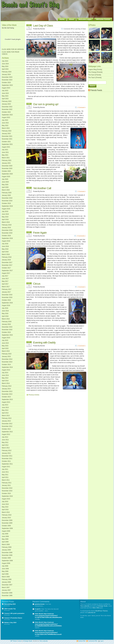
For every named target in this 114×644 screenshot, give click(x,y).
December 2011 (7, 456)
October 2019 (6, 203)
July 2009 (5, 534)
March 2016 (6, 319)
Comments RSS (93, 641)
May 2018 (5, 249)
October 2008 (6, 558)
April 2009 (5, 542)
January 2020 (6, 195)
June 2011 (5, 472)
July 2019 (5, 211)
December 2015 (7, 327)
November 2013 (7, 394)
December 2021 (7, 136)
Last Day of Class (43, 26)
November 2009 (7, 523)
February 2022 (7, 131)
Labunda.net (92, 613)
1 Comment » (82, 107)
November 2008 (7, 555)
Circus (37, 284)
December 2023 (7, 77)
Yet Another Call (42, 188)
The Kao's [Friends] (95, 75)
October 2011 (6, 461)
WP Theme (14, 641)
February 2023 (7, 101)
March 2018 (6, 254)
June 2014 (5, 375)
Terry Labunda (85, 606)
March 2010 (6, 512)
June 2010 (5, 504)
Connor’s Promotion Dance (13, 618)
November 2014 (7, 362)
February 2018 (7, 257)
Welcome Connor (103, 19)
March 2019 (6, 222)
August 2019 (6, 209)
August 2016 (6, 305)
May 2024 (5, 66)
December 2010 (7, 488)
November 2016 (7, 297)
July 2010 (5, 502)
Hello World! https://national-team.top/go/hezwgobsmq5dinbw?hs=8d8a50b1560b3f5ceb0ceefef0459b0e (48, 624)
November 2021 (7, 139)
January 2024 (6, 74)
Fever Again (40, 233)
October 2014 (6, 365)
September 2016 (7, 303)
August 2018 (6, 241)
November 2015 (7, 330)
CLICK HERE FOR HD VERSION (13, 49)
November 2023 (7, 80)
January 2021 (6, 163)
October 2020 (6, 171)
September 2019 (7, 206)
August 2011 (6, 467)
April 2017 (5, 284)
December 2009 (7, 520)
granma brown (40, 604)
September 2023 (7, 85)
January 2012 (6, 453)
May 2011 (5, 475)
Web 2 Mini (96, 608)
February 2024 (7, 72)
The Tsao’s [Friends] (95, 78)
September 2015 (7, 335)
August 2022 (6, 117)
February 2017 (7, 289)
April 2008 (5, 574)
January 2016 (6, 324)
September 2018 (7, 238)
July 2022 (5, 120)
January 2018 (6, 260)
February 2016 (7, 322)
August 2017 (6, 273)
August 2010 (6, 499)
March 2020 (6, 190)
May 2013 (5, 410)
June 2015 (5, 343)
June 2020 (5, 182)
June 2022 (5, 123)
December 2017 (7, 262)
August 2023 (6, 88)
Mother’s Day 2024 (10, 623)
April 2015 (5, 348)
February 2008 (7, 579)
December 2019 (7, 198)
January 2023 (6, 104)
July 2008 (5, 566)
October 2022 (6, 112)
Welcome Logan (85, 19)
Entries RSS (82, 641)
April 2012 (5, 445)
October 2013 (6, 397)
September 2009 (7, 528)
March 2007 (6, 587)
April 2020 (5, 187)
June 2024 (5, 64)
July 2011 (5, 469)
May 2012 (5, 442)
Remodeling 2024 (10, 604)
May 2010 (5, 507)
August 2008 (6, 563)
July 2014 (5, 373)
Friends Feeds (96, 90)
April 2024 (5, 69)
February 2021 (7, 160)
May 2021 (5, 155)
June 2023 (5, 93)
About (71, 19)
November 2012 (7, 426)
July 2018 (5, 244)
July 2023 (5, 91)
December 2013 (7, 391)
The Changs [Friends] (95, 72)
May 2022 (5, 126)
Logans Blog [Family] (95, 69)
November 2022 (7, 109)
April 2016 (5, 316)
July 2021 (5, 150)
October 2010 (6, 493)
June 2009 (5, 536)
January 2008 (6, 582)
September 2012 (7, 432)
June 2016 (5, 311)
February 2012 (7, 450)
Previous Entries (34, 395)
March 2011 (6, 480)
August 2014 (6, 370)
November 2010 (7, 491)
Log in (102, 641)
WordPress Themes (101, 611)
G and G (38, 609)
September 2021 (7, 144)
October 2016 (6, 300)
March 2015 (6, 351)
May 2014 (5, 378)
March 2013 (6, 416)
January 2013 (6, 421)
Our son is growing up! (46, 104)
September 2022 (7, 115)
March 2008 (6, 577)
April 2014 (5, 381)
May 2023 (5, 96)
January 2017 (6, 292)
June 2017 (5, 279)
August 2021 (6, 147)
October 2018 (6, 236)
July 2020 (5, 179)
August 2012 (6, 434)
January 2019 (6, 228)
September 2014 (7, 367)
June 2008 (5, 569)
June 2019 (5, 214)
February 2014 (7, 386)
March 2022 (6, 128)
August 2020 (6, 177)
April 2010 (5, 510)
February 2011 (7, 483)
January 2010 (6, 518)
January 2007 (6, 590)
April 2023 (5, 99)
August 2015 (6, 338)
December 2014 (7, 359)
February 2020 (7, 193)
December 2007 (7, 585)
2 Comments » (81, 236)
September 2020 (7, 174)
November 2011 (7, 459)
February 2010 (7, 515)
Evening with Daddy (44, 342)
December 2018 (7, 230)
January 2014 (6, 389)
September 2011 (7, 464)
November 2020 (7, 168)
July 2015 (5, 340)
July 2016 (5, 308)
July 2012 (5, 437)
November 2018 (7, 233)
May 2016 (5, 314)
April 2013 (5, 413)
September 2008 (7, 561)
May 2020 (5, 185)
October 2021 (6, 142)
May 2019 (5, 217)
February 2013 (7, 418)
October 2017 (6, 268)
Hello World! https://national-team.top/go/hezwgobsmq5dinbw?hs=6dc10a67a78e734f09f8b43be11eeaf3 (48, 633)
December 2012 (7, 424)
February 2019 (7, 225)
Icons (20, 641)
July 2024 (5, 61)
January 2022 (6, 134)
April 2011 (5, 477)
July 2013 (5, 405)
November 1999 (7, 596)
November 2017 (7, 265)
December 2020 (7, 166)
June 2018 (5, 246)
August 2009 (6, 531)
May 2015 (5, 346)
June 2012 (5, 440)
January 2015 (6, 356)
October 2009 (6, 526)
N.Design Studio (103, 606)
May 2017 (5, 281)
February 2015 (7, 354)
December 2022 (7, 107)
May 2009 (5, 539)
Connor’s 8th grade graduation (14, 613)
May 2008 (5, 571)
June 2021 (5, 152)
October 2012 (6, 429)
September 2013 (7, 399)
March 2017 (6, 287)
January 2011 (6, 485)
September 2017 (7, 271)
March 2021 (6, 158)
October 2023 (6, 83)
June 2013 (5, 408)
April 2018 (5, 252)
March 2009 (6, 545)
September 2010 (7, 496)
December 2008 (7, 553)
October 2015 (6, 332)
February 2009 (7, 547)
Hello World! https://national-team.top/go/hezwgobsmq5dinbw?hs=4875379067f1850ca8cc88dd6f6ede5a (48, 616)
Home (62, 19)
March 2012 (6, 448)
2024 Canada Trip (10, 609)
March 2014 (6, 383)
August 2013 (6, 402)
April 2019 (5, 220)
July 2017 (5, 276)
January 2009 (6, 550)
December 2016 (7, 295)
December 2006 (7, 593)
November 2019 (7, 201)
